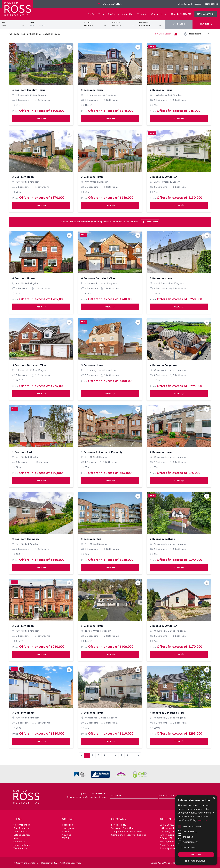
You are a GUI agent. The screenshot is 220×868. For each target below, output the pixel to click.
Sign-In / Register (181, 14)
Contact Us (159, 14)
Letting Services (22, 835)
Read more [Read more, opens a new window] (202, 820)
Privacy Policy (119, 825)
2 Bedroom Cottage (162, 539)
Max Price (116, 23)
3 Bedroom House (24, 177)
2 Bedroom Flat (91, 539)
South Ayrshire (168, 848)
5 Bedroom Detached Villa (29, 365)
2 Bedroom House (92, 90)
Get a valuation (206, 14)
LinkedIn (67, 831)
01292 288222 (211, 4)
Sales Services (21, 831)
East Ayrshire (167, 842)
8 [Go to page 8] (127, 755)
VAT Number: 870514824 (173, 835)
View (41, 118)
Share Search (163, 34)
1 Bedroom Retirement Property (102, 452)
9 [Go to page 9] (133, 755)
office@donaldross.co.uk (189, 4)
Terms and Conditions (123, 828)
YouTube (67, 835)
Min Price (88, 23)
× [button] (214, 798)
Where (32, 23)
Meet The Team (22, 845)
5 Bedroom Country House (29, 90)
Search (206, 24)
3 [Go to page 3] (98, 755)
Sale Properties (22, 825)
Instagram (68, 828)
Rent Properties (22, 828)
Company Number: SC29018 (175, 831)
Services (114, 14)
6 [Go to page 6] (116, 755)
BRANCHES (166, 838)
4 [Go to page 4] (104, 755)
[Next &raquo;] (138, 755)
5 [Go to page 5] (110, 755)
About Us (129, 14)
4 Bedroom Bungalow (163, 365)
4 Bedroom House (24, 278)
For (4, 23)
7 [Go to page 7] (122, 755)
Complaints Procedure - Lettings (128, 835)
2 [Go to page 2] (93, 755)
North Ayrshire (168, 845)
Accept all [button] (196, 854)
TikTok (66, 838)
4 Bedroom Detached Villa (98, 278)
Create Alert (150, 222)
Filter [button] (179, 24)
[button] (196, 861)
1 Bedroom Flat (22, 452)
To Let (102, 14)
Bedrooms (143, 23)
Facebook (68, 825)
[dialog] (196, 830)
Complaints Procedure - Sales (127, 831)
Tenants (143, 14)
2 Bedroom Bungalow (163, 177)
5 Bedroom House (92, 365)
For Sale (92, 14)
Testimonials (20, 848)
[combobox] (55, 26)
